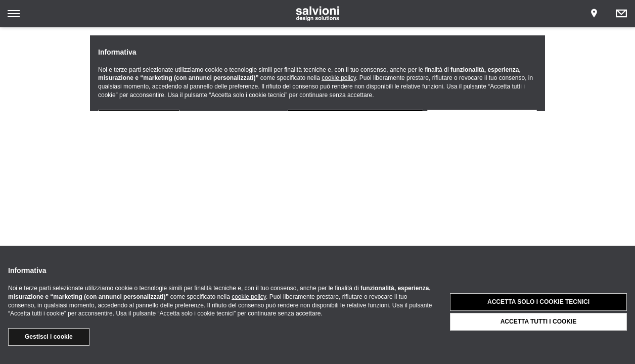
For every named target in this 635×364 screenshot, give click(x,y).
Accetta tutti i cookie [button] (539, 322)
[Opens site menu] (14, 14)
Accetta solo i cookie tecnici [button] (538, 302)
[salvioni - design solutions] (318, 14)
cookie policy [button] (249, 297)
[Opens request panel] (621, 14)
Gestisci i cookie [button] (49, 337)
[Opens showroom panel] (594, 14)
